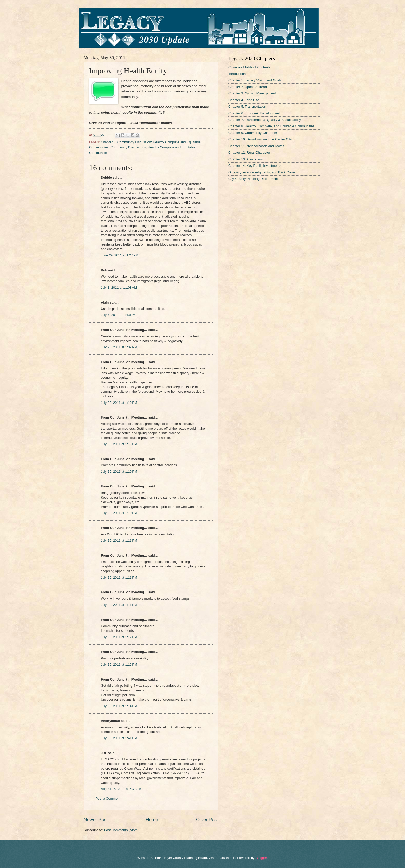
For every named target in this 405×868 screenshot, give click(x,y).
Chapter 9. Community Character (253, 133)
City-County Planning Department (253, 179)
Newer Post (96, 820)
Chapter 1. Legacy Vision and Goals (255, 80)
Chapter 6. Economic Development (254, 113)
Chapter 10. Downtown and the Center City (260, 139)
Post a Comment (108, 798)
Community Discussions (128, 147)
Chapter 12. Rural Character (249, 152)
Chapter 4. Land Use (244, 100)
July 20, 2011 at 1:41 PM (119, 738)
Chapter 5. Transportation (247, 106)
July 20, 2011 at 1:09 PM (119, 347)
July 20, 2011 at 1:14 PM (119, 706)
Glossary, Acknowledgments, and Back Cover (262, 172)
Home (152, 820)
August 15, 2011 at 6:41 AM (121, 789)
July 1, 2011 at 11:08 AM (119, 287)
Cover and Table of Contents (249, 67)
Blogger (261, 858)
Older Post (207, 820)
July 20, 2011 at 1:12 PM (119, 637)
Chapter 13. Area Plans (246, 159)
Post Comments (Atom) (121, 830)
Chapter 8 (108, 142)
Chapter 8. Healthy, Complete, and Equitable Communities (271, 126)
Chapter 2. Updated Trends (248, 87)
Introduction (237, 74)
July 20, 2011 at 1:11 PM (119, 540)
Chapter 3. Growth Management (252, 93)
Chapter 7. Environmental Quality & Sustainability (265, 120)
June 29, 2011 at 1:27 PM (120, 255)
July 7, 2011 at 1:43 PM (118, 315)
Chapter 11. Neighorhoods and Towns (256, 146)
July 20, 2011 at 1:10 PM (119, 403)
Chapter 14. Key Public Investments (255, 166)
